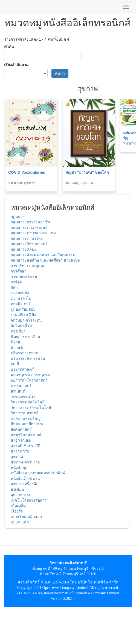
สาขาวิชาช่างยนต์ (26, 435)
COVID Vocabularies (27, 172)
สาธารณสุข (21, 440)
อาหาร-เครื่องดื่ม (24, 484)
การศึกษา (19, 271)
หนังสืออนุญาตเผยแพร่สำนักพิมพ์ (38, 473)
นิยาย (15, 342)
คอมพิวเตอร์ (21, 304)
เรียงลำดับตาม (16, 65)
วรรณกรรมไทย (24, 397)
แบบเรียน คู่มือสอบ (26, 517)
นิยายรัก (18, 348)
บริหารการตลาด (24, 353)
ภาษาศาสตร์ (21, 386)
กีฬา (14, 287)
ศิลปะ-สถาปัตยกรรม (28, 424)
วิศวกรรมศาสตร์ (24, 413)
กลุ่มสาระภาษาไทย (27, 238)
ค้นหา (60, 73)
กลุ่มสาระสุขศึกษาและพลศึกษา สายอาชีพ (45, 260)
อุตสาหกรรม (21, 495)
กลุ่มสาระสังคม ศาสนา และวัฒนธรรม (43, 255)
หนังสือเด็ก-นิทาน (25, 478)
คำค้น (9, 47)
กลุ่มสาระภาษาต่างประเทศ (33, 233)
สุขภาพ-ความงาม (25, 462)
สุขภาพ (17, 457)
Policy (80, 599)
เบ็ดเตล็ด (18, 506)
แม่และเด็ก (20, 522)
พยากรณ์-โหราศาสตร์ (29, 380)
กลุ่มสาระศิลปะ (24, 249)
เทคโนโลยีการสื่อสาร (29, 500)
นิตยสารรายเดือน (25, 337)
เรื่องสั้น (17, 511)
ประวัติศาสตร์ (22, 369)
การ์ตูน (17, 282)
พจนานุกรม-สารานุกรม (30, 375)
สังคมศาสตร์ (21, 429)
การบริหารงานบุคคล (28, 266)
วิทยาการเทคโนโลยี (28, 402)
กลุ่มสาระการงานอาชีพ (30, 222)
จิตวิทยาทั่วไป (22, 326)
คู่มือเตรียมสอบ (23, 309)
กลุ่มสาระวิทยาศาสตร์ (29, 244)
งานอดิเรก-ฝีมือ (23, 315)
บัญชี (15, 364)
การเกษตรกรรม (24, 277)
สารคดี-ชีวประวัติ (25, 446)
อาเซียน (17, 489)
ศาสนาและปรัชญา (27, 418)
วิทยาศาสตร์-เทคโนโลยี (31, 408)
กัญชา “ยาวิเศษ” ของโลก (87, 172)
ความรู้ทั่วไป (21, 298)
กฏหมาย (18, 217)
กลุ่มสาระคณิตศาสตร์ (29, 227)
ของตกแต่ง (20, 293)
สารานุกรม (20, 451)
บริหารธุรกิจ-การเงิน (28, 358)
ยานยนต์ (18, 391)
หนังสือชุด (19, 468)
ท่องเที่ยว (18, 331)
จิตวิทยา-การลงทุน (26, 320)
